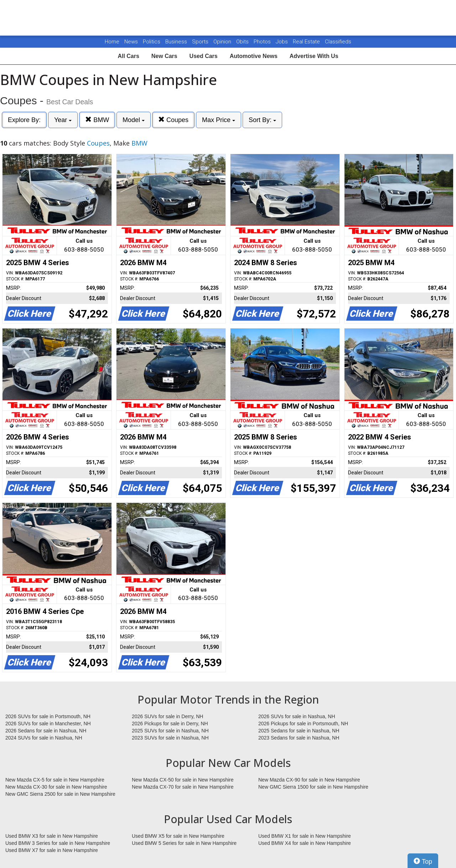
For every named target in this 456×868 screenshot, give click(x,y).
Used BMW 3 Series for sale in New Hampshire (58, 843)
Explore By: (24, 120)
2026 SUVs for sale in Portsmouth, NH (48, 716)
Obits (243, 42)
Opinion (223, 42)
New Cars (164, 56)
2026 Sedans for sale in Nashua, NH (46, 731)
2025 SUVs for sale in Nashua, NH (170, 731)
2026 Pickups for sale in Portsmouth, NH (303, 724)
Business (177, 42)
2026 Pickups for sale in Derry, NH (170, 724)
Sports (201, 42)
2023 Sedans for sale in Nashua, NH (299, 738)
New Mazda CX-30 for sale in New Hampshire (56, 787)
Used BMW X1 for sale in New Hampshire (305, 836)
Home (112, 42)
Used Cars (204, 56)
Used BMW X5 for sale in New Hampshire (178, 836)
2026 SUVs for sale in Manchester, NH (48, 724)
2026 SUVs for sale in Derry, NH (167, 716)
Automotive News (254, 56)
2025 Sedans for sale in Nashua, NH (299, 731)
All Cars (128, 56)
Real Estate (307, 42)
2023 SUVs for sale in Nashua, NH (170, 738)
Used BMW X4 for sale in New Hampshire (305, 843)
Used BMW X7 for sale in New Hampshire (52, 850)
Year (63, 120)
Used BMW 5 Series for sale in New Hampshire (184, 843)
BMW (97, 120)
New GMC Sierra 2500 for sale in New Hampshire (60, 794)
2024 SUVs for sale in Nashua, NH (44, 738)
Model (134, 120)
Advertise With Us (314, 56)
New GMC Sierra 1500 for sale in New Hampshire (313, 787)
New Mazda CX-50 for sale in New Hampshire (183, 780)
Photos (263, 42)
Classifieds (338, 42)
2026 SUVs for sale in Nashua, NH (297, 716)
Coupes (173, 120)
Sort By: (262, 120)
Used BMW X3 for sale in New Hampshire (52, 836)
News (131, 42)
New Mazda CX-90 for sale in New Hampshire (309, 780)
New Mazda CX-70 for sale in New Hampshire (183, 787)
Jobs (283, 42)
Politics (152, 42)
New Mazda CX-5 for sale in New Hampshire (55, 780)
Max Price (219, 120)
